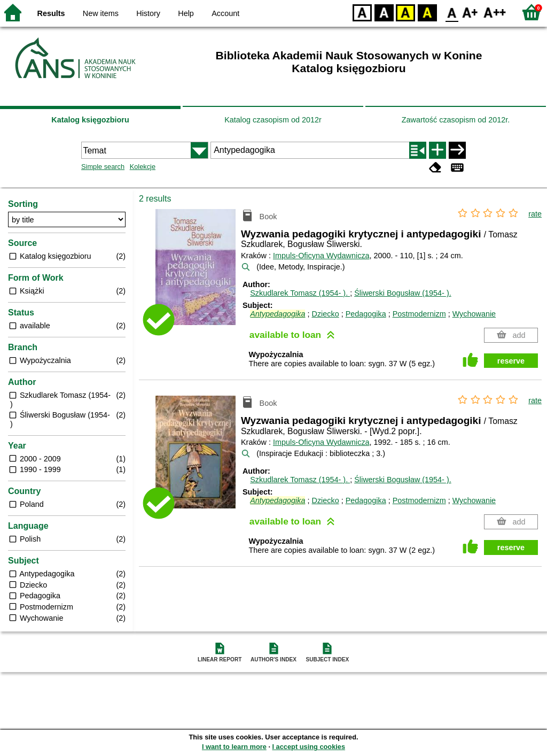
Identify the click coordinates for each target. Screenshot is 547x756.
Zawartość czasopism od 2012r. (456, 120)
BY (427, 12)
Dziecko (325, 314)
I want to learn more (234, 747)
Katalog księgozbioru (90, 120)
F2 (495, 12)
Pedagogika (366, 314)
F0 (452, 12)
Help (186, 13)
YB (405, 12)
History (148, 13)
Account (225, 13)
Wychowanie (474, 314)
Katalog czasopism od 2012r (273, 120)
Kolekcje (143, 167)
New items (101, 13)
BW (384, 12)
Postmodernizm (419, 314)
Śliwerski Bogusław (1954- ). (403, 293)
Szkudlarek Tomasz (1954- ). (300, 293)
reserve (511, 361)
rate (535, 214)
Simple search (103, 167)
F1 (470, 12)
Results (51, 13)
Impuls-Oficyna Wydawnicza (321, 256)
